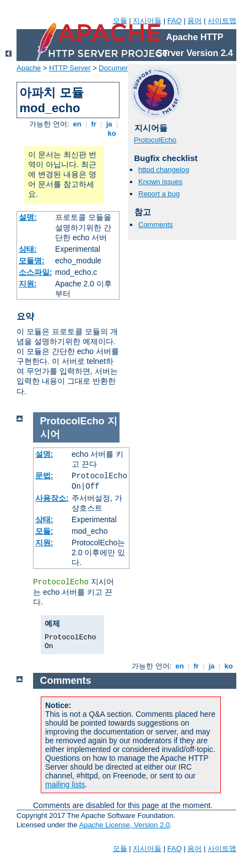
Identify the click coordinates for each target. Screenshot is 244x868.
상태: (28, 249)
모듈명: (32, 261)
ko (112, 133)
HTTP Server (70, 68)
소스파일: (36, 272)
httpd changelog (164, 170)
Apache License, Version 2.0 (124, 825)
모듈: (44, 531)
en (77, 124)
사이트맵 (222, 21)
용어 (194, 21)
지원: (28, 284)
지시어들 (147, 21)
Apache (29, 68)
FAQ (175, 21)
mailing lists (65, 784)
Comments (156, 225)
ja (109, 124)
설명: (28, 217)
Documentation (123, 68)
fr (94, 124)
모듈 (120, 21)
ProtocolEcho (155, 140)
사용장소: (52, 498)
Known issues (160, 182)
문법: (44, 476)
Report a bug (159, 194)
